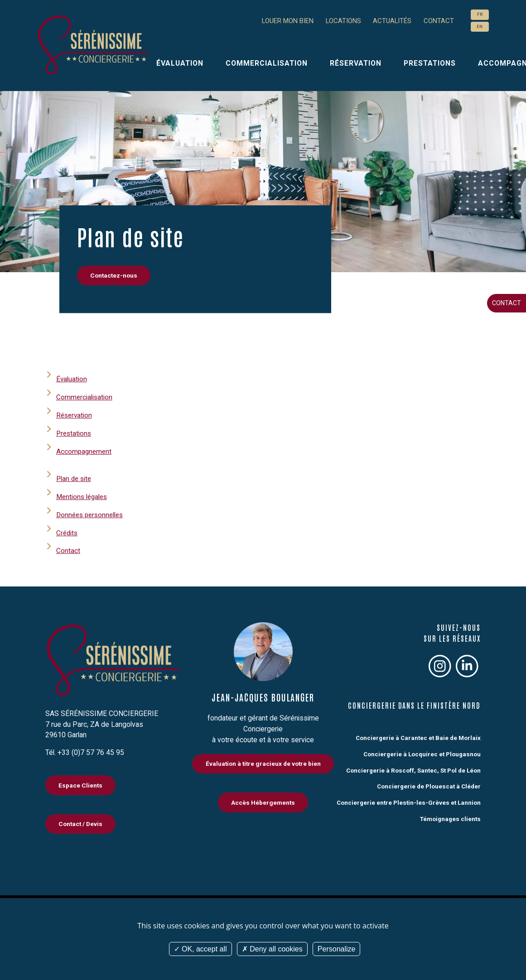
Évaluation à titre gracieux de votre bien (263, 763)
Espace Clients (81, 784)
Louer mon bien (278, 21)
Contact (507, 303)
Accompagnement (85, 451)
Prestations (430, 63)
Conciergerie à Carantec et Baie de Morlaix (417, 736)
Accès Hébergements (263, 802)
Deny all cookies (272, 949)
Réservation (356, 63)
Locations (338, 21)
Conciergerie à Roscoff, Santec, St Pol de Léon (412, 769)
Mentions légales (83, 496)
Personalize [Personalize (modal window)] (337, 949)
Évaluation (180, 63)
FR (480, 15)
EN (480, 26)
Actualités (390, 21)
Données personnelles (92, 513)
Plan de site (75, 478)
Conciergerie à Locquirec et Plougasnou (421, 753)
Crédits (68, 531)
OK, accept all (200, 949)
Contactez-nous (114, 276)
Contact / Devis (81, 823)
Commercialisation (267, 63)
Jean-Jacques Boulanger (263, 695)
